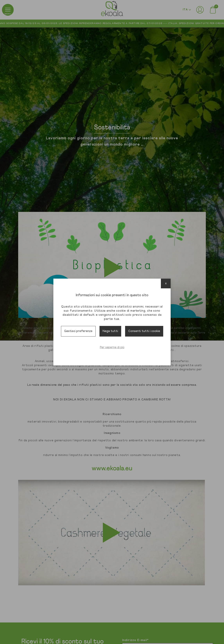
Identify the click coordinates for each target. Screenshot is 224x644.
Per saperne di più (112, 347)
